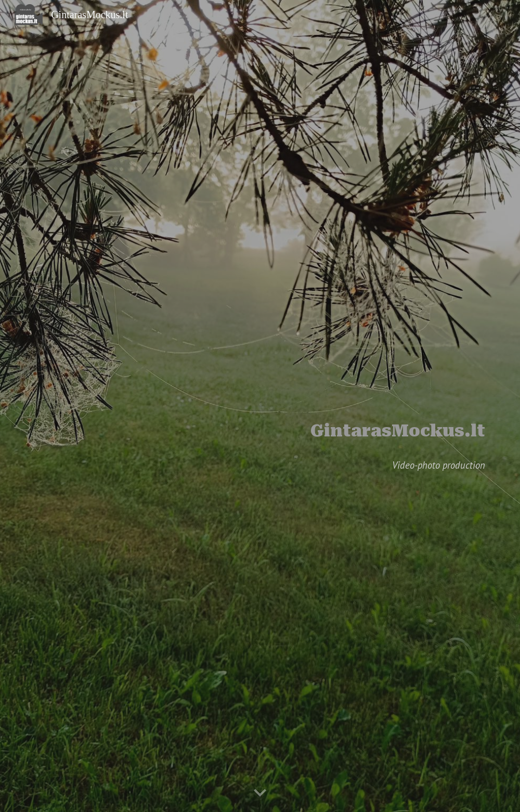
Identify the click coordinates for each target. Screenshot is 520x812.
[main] (260, 392)
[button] (260, 793)
